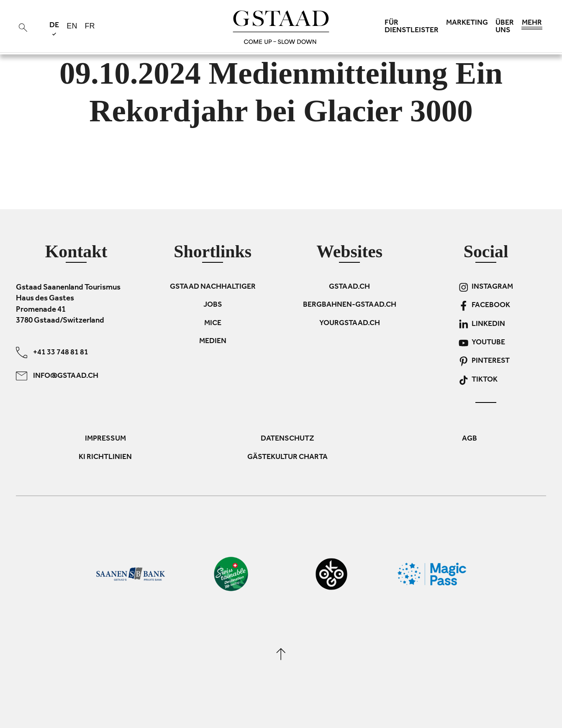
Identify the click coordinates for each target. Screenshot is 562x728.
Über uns (505, 27)
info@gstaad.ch (57, 376)
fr (90, 26)
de (54, 29)
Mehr (532, 25)
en (72, 26)
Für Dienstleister (412, 27)
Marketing (467, 23)
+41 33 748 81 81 (52, 352)
